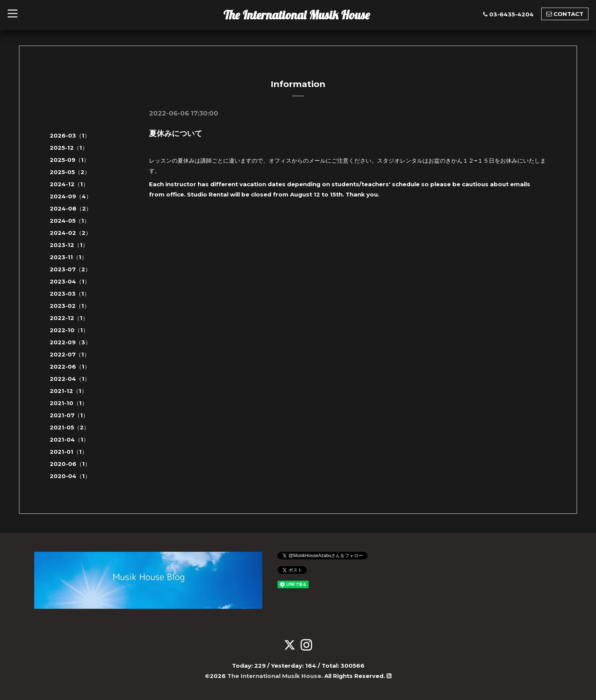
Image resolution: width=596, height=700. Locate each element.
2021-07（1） (69, 415)
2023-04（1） (70, 281)
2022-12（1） (69, 318)
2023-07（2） (70, 269)
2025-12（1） (69, 148)
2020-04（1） (70, 476)
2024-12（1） (69, 184)
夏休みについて (176, 133)
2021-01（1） (69, 452)
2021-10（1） (69, 403)
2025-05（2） (70, 172)
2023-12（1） (69, 245)
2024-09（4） (71, 196)
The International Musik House (297, 15)
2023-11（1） (68, 257)
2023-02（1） (70, 306)
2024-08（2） (71, 208)
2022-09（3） (70, 342)
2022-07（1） (70, 354)
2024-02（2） (71, 233)
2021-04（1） (69, 439)
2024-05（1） (70, 221)
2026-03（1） (70, 135)
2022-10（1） (69, 330)
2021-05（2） (70, 427)
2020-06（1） (70, 464)
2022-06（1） (70, 367)
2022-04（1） (70, 379)
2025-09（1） (70, 160)
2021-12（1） (68, 391)
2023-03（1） (70, 294)
